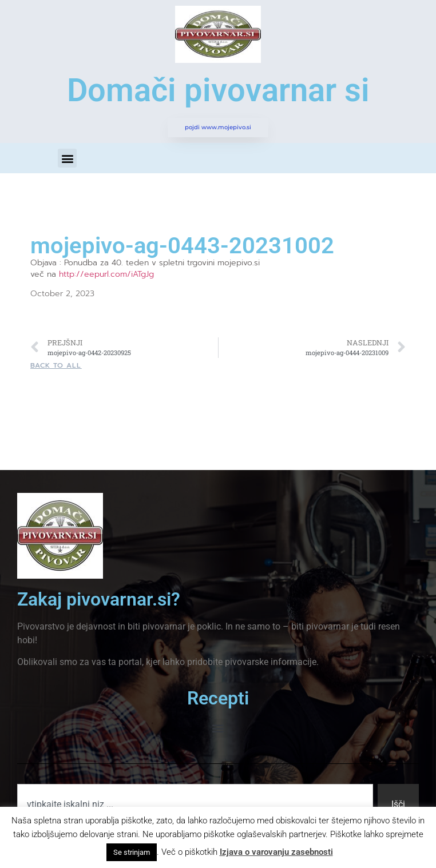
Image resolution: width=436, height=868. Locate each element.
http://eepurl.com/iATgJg (106, 274)
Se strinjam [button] (132, 852)
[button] (67, 158)
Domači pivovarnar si (218, 90)
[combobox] (195, 805)
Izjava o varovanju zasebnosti (276, 852)
